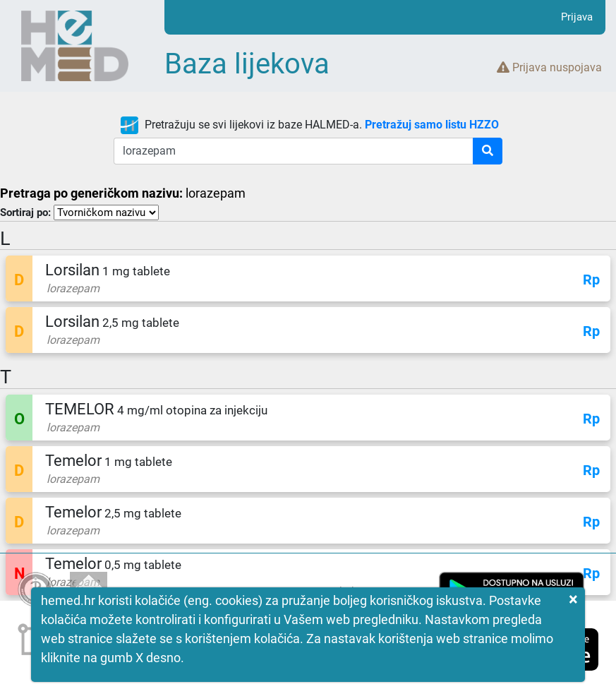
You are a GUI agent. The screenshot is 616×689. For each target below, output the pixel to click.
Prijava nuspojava (549, 67)
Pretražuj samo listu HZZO (432, 125)
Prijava (577, 17)
